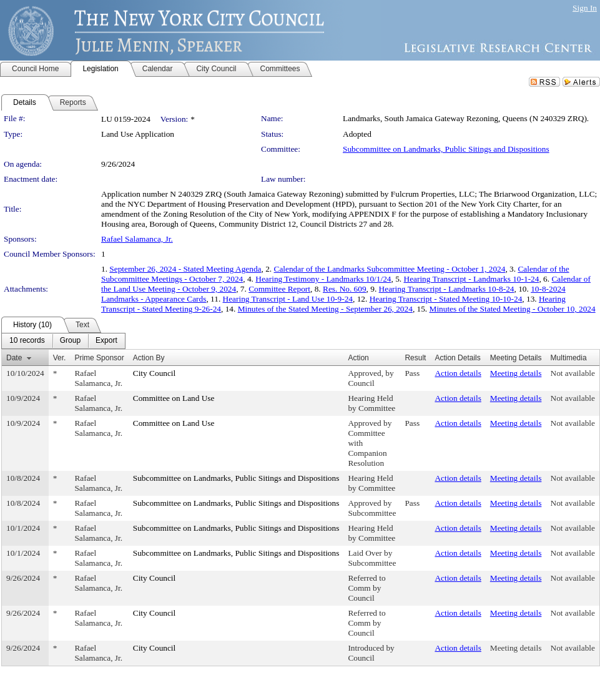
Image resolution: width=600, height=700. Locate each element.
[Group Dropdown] (70, 341)
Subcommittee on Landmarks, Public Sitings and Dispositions (446, 149)
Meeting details (516, 373)
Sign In (585, 8)
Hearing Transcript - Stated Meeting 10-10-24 (446, 299)
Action (358, 358)
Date (14, 358)
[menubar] (63, 341)
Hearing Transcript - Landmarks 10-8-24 (447, 289)
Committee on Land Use (174, 398)
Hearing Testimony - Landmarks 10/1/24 (323, 279)
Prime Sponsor (99, 358)
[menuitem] (27, 341)
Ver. (60, 358)
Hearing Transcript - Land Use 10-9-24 (288, 299)
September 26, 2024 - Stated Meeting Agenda (185, 269)
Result (415, 358)
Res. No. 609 (345, 289)
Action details (458, 373)
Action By (149, 358)
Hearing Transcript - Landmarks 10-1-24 (472, 279)
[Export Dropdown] (106, 341)
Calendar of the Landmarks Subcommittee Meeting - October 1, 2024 (390, 269)
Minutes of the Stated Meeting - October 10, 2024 (513, 309)
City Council (155, 373)
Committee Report (279, 289)
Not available (573, 373)
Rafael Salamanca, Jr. (137, 239)
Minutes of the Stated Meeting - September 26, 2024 (325, 309)
